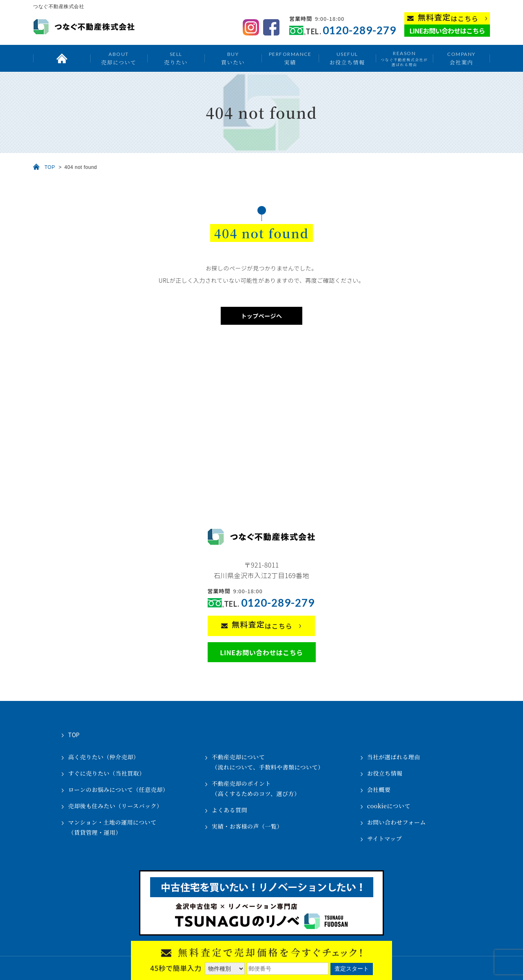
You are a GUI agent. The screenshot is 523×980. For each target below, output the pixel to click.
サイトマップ (384, 838)
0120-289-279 (359, 30)
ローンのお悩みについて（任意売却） (118, 789)
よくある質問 (229, 810)
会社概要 (379, 789)
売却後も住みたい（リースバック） (115, 806)
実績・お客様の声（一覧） (247, 826)
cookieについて (389, 806)
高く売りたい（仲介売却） (104, 757)
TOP (50, 167)
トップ (62, 58)
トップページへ (261, 316)
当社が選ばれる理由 (394, 757)
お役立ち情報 (347, 58)
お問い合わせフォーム (397, 822)
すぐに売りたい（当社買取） (107, 773)
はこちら (448, 18)
